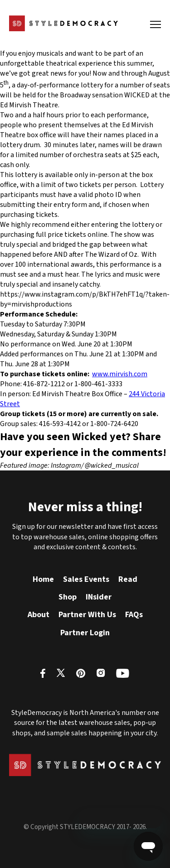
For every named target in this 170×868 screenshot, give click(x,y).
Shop (68, 597)
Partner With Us (87, 615)
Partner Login (85, 633)
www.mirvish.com (120, 374)
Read (128, 579)
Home (43, 579)
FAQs (134, 615)
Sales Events (86, 579)
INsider (99, 597)
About (39, 615)
